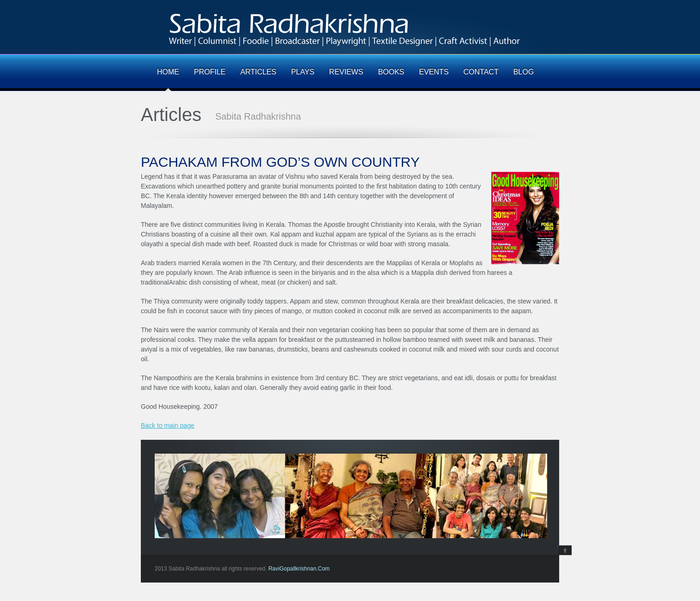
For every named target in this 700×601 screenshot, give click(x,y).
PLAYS (302, 72)
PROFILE (210, 72)
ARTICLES (258, 72)
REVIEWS (346, 72)
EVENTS (434, 72)
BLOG (524, 72)
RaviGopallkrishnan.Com (299, 569)
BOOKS (391, 72)
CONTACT (481, 72)
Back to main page (168, 425)
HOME (168, 72)
